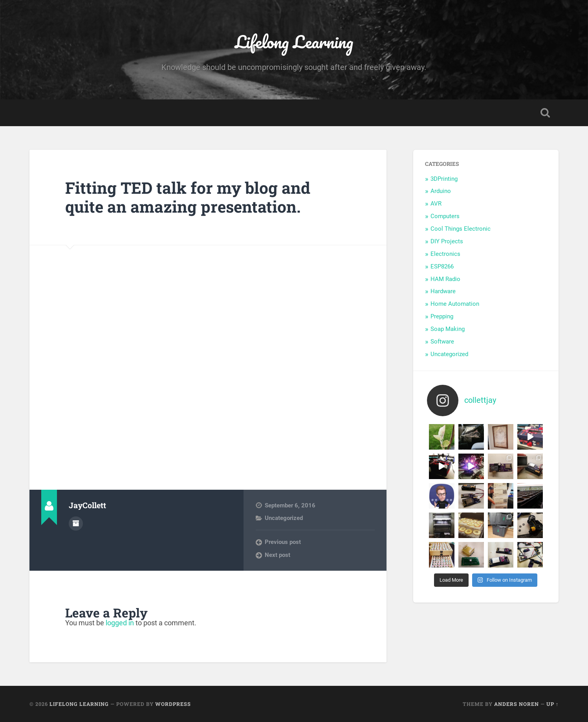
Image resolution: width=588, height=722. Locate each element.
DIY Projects (447, 241)
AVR (436, 204)
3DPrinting (444, 179)
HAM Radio (445, 279)
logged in (120, 623)
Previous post (283, 542)
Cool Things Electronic (461, 229)
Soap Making (448, 329)
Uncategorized (284, 518)
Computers (445, 216)
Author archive (76, 524)
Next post (278, 555)
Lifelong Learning (294, 41)
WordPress (173, 704)
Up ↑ (552, 704)
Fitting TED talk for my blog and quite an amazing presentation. (188, 197)
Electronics (445, 254)
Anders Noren (517, 704)
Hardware (443, 291)
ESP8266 (442, 266)
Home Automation (455, 304)
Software (442, 342)
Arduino (441, 191)
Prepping (442, 316)
